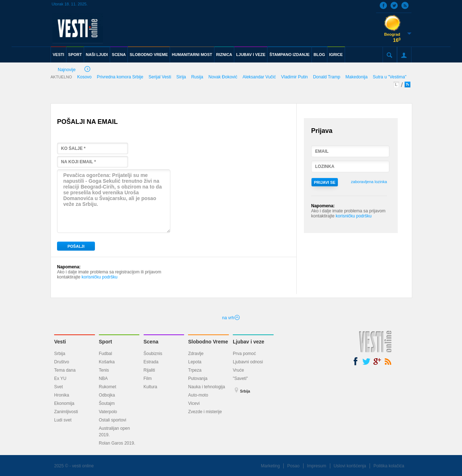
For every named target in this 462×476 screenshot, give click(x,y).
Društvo (62, 362)
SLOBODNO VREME (149, 55)
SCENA (119, 55)
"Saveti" (240, 378)
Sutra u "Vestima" (390, 77)
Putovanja (198, 378)
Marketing (271, 466)
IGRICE (336, 55)
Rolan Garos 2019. (117, 443)
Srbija (60, 354)
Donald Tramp (326, 77)
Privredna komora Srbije (120, 77)
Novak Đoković (223, 77)
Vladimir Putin (295, 77)
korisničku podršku (99, 277)
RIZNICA (224, 55)
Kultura (151, 387)
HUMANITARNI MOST (192, 55)
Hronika (62, 395)
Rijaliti (149, 370)
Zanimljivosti (66, 412)
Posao (293, 466)
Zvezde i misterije (205, 412)
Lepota (195, 362)
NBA (103, 378)
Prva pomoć (244, 354)
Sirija (181, 77)
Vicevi (194, 403)
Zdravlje (196, 354)
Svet (58, 387)
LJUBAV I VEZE (251, 55)
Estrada (151, 362)
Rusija (197, 77)
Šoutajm (107, 403)
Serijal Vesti (160, 77)
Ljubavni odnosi (248, 362)
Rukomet (108, 387)
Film (148, 378)
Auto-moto (198, 395)
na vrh (231, 318)
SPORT (75, 55)
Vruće (238, 370)
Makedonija (356, 77)
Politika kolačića (389, 466)
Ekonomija (64, 403)
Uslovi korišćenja (350, 466)
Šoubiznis (153, 354)
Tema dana (65, 370)
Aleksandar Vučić (259, 77)
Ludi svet (63, 420)
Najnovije (74, 70)
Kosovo (84, 77)
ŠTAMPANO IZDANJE (289, 55)
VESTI (58, 55)
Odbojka (107, 395)
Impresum (316, 466)
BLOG (319, 55)
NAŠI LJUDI (97, 55)
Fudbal (106, 354)
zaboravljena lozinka (369, 182)
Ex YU (60, 378)
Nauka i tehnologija (206, 387)
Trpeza (195, 370)
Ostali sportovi (113, 420)
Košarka (107, 362)
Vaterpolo (108, 412)
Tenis (104, 370)
